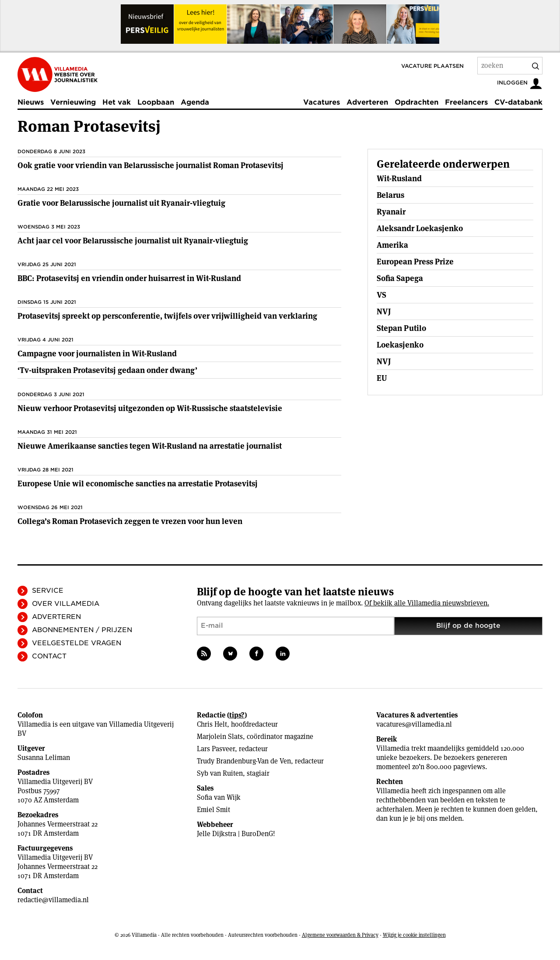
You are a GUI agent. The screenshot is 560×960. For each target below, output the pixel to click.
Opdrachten (416, 102)
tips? (237, 715)
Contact (49, 656)
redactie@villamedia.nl (53, 900)
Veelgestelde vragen (77, 643)
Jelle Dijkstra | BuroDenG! (236, 834)
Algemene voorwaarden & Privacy (340, 935)
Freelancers (466, 102)
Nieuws (31, 102)
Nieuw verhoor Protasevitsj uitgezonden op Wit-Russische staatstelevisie (150, 408)
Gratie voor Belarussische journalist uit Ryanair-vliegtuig (121, 203)
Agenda (195, 102)
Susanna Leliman (44, 758)
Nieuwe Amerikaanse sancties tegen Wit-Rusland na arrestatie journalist (150, 446)
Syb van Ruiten (220, 773)
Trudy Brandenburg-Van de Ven (244, 761)
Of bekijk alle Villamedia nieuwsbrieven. (427, 603)
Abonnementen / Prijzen (82, 630)
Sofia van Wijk (219, 797)
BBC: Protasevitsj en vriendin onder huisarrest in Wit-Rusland (129, 278)
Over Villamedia (66, 604)
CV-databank (518, 102)
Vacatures (322, 102)
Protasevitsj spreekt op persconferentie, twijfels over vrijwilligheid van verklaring (167, 316)
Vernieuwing (73, 102)
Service (48, 591)
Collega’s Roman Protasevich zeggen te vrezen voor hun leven (130, 521)
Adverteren (367, 102)
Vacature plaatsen (432, 66)
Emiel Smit (213, 810)
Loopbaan (156, 102)
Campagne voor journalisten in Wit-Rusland (97, 353)
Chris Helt (212, 724)
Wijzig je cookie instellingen (414, 935)
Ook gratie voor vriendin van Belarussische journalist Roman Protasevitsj (150, 165)
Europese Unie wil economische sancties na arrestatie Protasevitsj (138, 484)
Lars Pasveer (216, 749)
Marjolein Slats (220, 737)
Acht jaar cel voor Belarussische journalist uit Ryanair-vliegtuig (133, 241)
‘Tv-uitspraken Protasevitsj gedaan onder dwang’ (107, 370)
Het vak (117, 102)
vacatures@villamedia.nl (414, 724)
